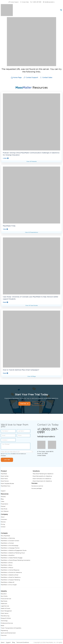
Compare (4, 533)
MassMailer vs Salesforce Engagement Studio (14, 550)
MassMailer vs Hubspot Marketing (10, 580)
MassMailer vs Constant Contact (10, 541)
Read (6, 302)
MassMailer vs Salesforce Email (10, 575)
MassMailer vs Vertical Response (10, 570)
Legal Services (5, 606)
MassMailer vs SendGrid (8, 555)
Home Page (16, 78)
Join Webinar (5, 511)
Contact (3, 527)
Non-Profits (4, 596)
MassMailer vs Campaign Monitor (10, 548)
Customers (4, 519)
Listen (6, 158)
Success (34, 483)
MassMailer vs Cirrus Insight (9, 585)
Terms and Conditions (23, 642)
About (3, 517)
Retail (2, 625)
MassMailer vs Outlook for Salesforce (11, 572)
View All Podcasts (32, 161)
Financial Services (6, 599)
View (5, 229)
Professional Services (7, 623)
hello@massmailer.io (49, 2)
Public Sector (5, 613)
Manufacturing (5, 616)
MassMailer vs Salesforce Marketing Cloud (13, 553)
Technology (4, 621)
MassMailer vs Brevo (7, 565)
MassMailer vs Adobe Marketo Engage (12, 558)
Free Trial (24, 404)
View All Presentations (31, 232)
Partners (3, 522)
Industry (4, 591)
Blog (2, 499)
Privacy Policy (8, 454)
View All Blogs (32, 376)
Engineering (4, 630)
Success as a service (37, 486)
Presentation (4, 504)
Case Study (4, 509)
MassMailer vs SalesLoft (8, 582)
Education (4, 594)
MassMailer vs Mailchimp (8, 538)
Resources (5, 494)
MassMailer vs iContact (7, 543)
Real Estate (4, 601)
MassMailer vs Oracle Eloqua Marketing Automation (16, 560)
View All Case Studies (32, 305)
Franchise (4, 635)
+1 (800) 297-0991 (36, 2)
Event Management (6, 611)
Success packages (37, 488)
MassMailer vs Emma (7, 563)
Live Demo (38, 404)
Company (4, 514)
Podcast (3, 506)
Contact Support (14, 2)
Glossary (3, 496)
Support (3, 491)
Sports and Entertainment (8, 633)
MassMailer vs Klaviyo (7, 567)
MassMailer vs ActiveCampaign (10, 545)
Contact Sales (24, 2)
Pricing (3, 524)
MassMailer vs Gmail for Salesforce (11, 577)
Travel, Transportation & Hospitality (11, 628)
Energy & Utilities (6, 618)
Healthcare (4, 603)
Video (3, 501)
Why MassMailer (5, 536)
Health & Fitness (5, 608)
